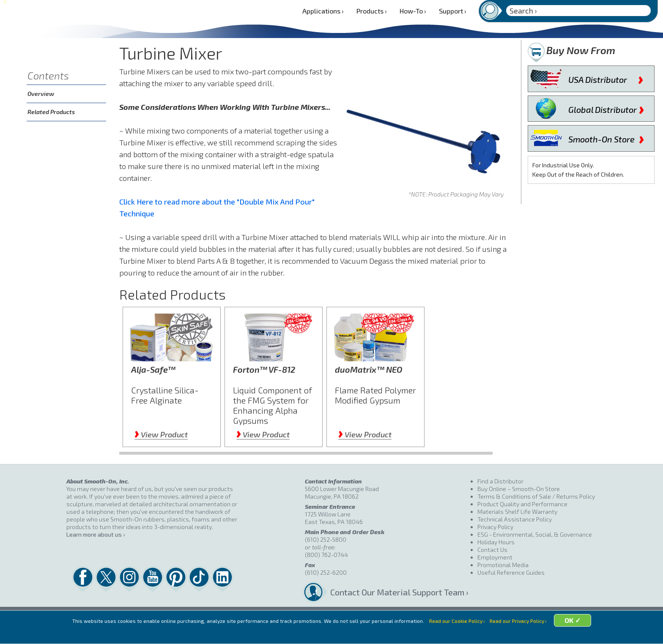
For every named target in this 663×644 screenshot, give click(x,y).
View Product (161, 434)
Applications (323, 11)
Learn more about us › (96, 534)
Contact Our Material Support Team (397, 592)
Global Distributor (606, 108)
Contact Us (492, 550)
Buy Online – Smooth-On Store (519, 489)
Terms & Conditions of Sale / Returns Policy (536, 496)
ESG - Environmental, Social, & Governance (535, 534)
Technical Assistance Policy (515, 519)
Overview (41, 94)
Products (372, 11)
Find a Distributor (500, 481)
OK (582, 632)
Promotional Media (503, 565)
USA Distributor (606, 78)
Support (453, 11)
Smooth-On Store (606, 137)
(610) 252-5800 (326, 539)
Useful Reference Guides (511, 572)
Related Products (51, 112)
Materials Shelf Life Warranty (517, 512)
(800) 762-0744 (326, 555)
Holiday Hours (496, 542)
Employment (495, 557)
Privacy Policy (495, 527)
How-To (413, 11)
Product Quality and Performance (522, 504)
